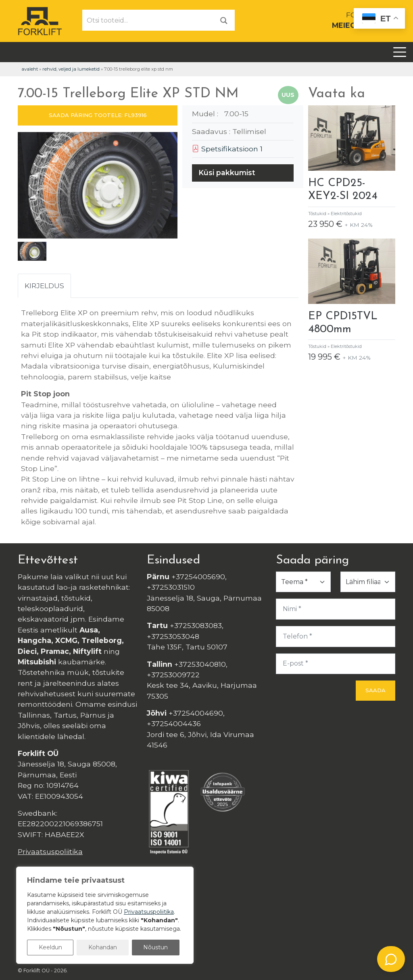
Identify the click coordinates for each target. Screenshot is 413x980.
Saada (375, 690)
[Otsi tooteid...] (148, 20)
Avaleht (30, 69)
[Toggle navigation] (400, 52)
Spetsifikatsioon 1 (227, 149)
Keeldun (50, 947)
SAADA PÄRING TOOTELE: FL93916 (98, 115)
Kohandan (103, 947)
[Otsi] (224, 20)
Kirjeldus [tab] (44, 286)
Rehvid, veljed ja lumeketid (71, 69)
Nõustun (155, 947)
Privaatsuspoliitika (50, 851)
